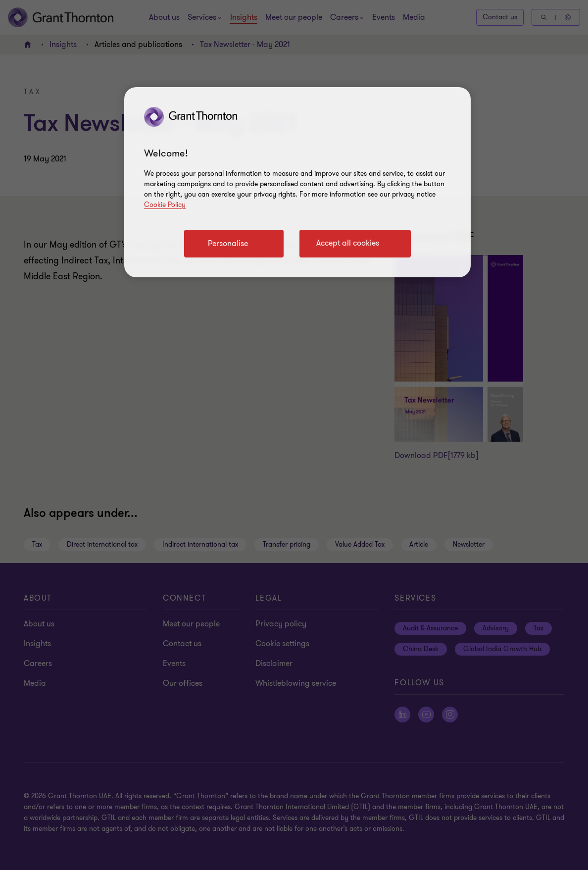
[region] (297, 182)
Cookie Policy (165, 205)
